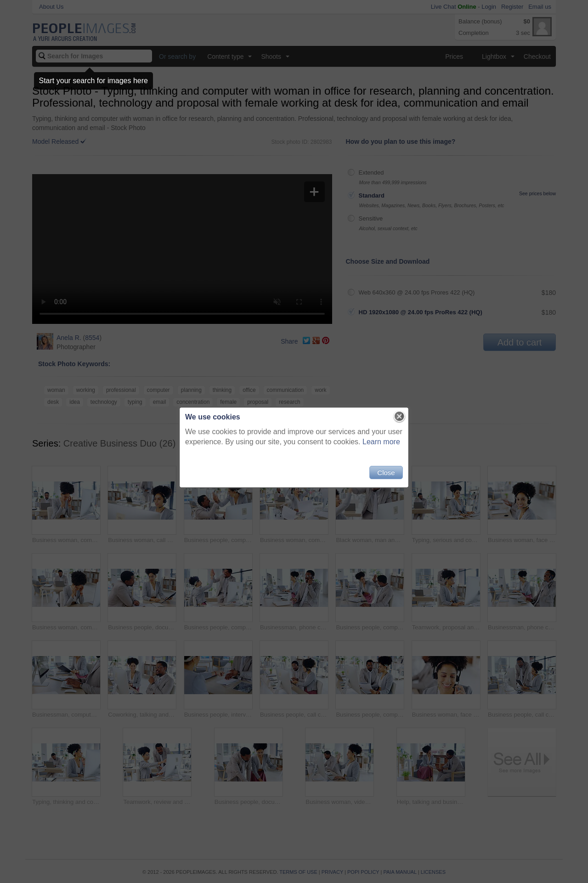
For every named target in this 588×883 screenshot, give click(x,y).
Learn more (381, 442)
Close (386, 473)
